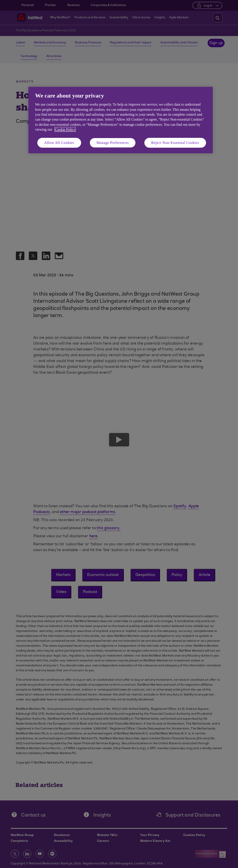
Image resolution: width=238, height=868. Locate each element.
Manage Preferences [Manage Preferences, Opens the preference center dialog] (113, 143)
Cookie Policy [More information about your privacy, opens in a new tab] (65, 129)
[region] (121, 120)
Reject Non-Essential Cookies (175, 143)
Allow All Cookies (59, 143)
